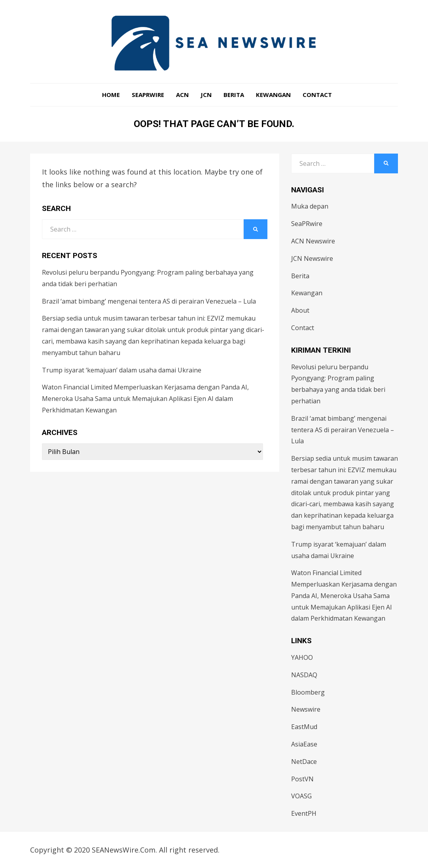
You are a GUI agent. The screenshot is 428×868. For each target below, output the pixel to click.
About (300, 310)
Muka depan (310, 206)
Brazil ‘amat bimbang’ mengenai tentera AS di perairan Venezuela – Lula (149, 301)
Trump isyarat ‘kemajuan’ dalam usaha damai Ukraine (122, 370)
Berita (234, 95)
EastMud (304, 727)
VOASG (301, 796)
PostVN (302, 779)
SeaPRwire (148, 95)
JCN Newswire (312, 258)
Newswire (306, 709)
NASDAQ (304, 675)
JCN (206, 95)
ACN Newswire (313, 241)
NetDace (304, 762)
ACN (182, 95)
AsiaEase (304, 744)
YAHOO (302, 657)
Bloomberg (308, 692)
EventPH (304, 813)
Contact (317, 95)
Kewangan (273, 95)
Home (111, 95)
